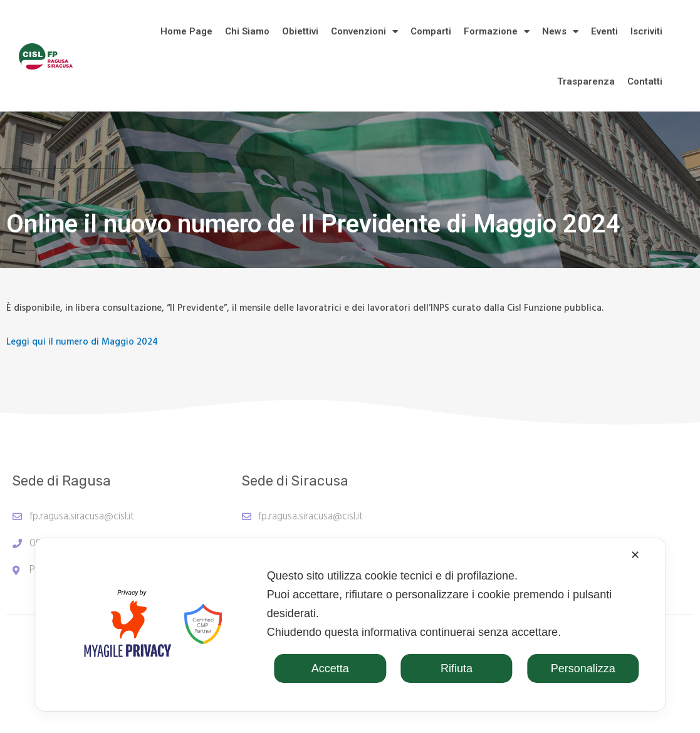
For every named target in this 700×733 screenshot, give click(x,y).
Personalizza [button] (583, 668)
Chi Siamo (247, 31)
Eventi (604, 31)
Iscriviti (646, 31)
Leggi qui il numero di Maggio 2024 (82, 342)
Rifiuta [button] (457, 668)
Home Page (186, 31)
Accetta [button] (330, 668)
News (560, 32)
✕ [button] (635, 555)
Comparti (431, 31)
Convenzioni (364, 32)
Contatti (645, 81)
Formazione (497, 32)
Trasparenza (586, 81)
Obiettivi (300, 31)
